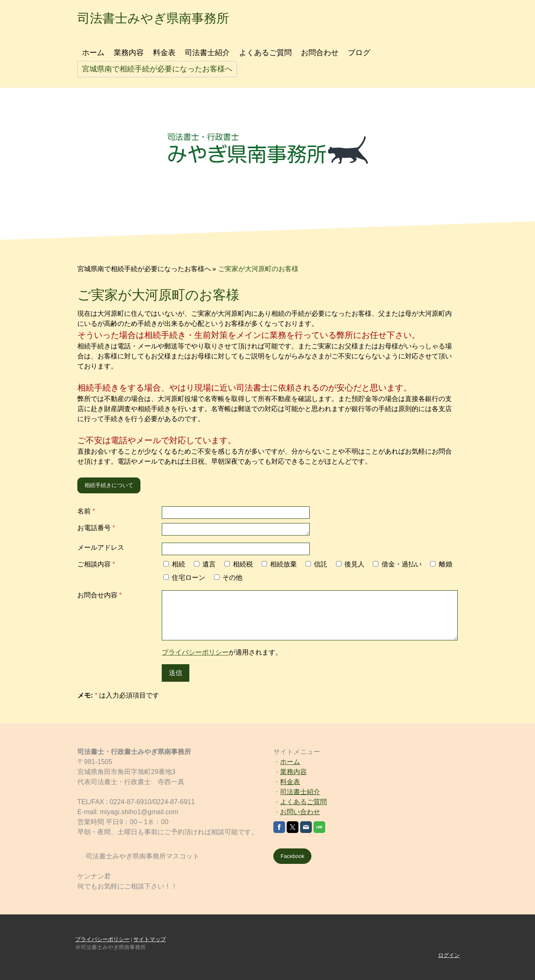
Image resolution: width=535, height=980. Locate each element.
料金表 (164, 53)
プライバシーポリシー (195, 652)
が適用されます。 (222, 652)
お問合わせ (320, 53)
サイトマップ (150, 939)
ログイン (449, 955)
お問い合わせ (300, 812)
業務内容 (129, 53)
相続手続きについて (109, 485)
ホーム (93, 53)
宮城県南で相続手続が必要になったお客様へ (157, 69)
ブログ (359, 53)
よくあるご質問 (265, 53)
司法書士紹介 (207, 53)
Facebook (292, 856)
